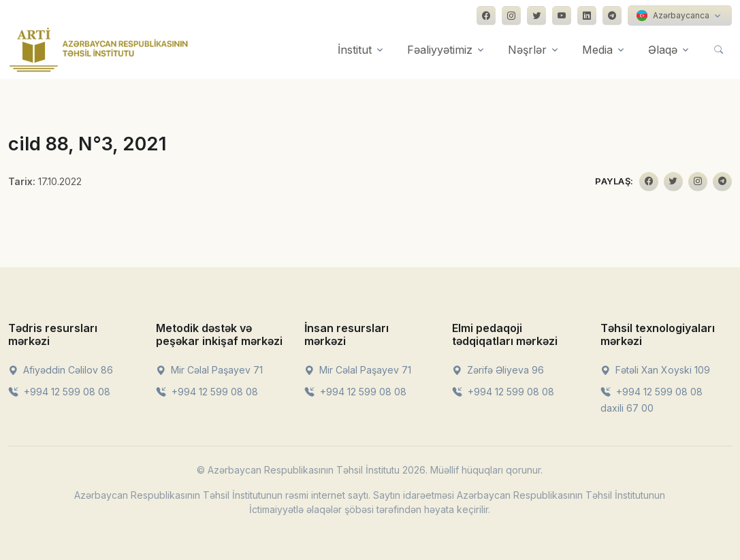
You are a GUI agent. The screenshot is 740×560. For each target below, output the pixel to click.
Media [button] (597, 50)
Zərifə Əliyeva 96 (498, 370)
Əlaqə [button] (663, 50)
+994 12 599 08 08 (59, 392)
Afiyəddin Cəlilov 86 (61, 370)
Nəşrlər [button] (527, 50)
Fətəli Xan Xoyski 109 (655, 370)
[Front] (99, 50)
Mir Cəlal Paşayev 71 (209, 370)
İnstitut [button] (355, 50)
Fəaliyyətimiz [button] (440, 50)
